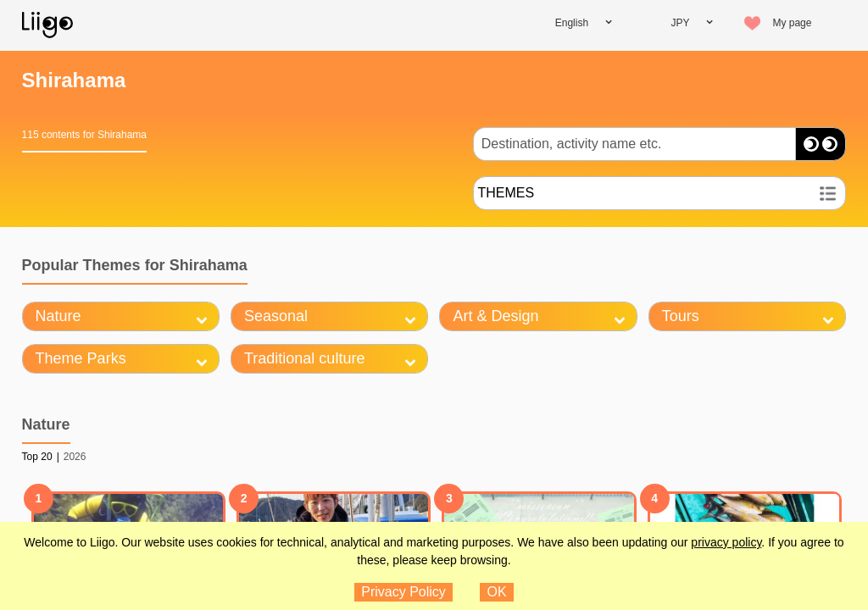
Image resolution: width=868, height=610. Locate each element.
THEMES (506, 193)
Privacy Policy (403, 592)
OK (497, 592)
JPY (680, 23)
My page (792, 23)
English (572, 23)
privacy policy (726, 542)
